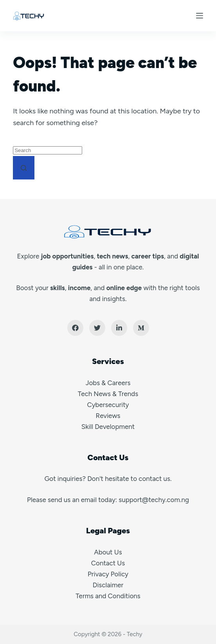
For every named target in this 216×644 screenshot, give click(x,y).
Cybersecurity (108, 405)
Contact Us (108, 563)
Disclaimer (108, 585)
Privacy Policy (108, 574)
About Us (108, 552)
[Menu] (200, 16)
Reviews (108, 416)
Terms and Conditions (108, 596)
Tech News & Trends (108, 394)
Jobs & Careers (108, 383)
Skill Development (108, 427)
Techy (135, 634)
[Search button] (24, 168)
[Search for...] (48, 150)
